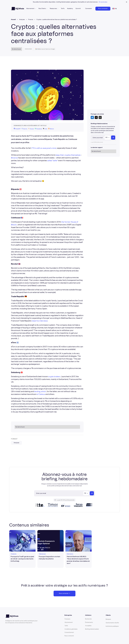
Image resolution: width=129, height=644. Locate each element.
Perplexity (38, 129)
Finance (31, 20)
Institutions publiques (112, 626)
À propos (67, 619)
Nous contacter (103, 9)
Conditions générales (71, 629)
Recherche (88, 619)
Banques (108, 619)
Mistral (51, 129)
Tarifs (63, 9)
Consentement (69, 632)
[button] (31, 9)
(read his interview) (40, 321)
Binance (14, 158)
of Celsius (41, 394)
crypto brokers (54, 377)
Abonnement (30, 9)
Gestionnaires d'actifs (112, 623)
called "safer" (52, 161)
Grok (45, 129)
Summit (78, 9)
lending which (40, 392)
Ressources (53, 9)
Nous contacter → (64, 593)
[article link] (22, 549)
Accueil (13, 20)
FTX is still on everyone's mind (44, 148)
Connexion (89, 9)
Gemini (24, 129)
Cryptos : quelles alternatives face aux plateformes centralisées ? (57, 20)
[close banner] (127, 2)
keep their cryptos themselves (68, 155)
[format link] (14, 554)
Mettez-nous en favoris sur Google (45, 49)
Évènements (89, 622)
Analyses (22, 20)
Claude (31, 129)
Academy (70, 9)
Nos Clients (42, 9)
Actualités (88, 626)
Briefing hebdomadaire (92, 629)
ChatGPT (17, 129)
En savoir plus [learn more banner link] (103, 2)
